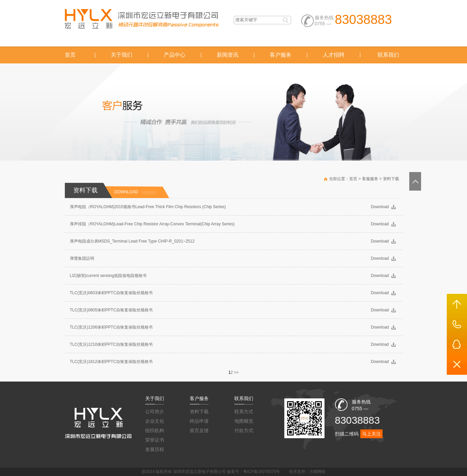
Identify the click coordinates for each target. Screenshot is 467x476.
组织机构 (155, 430)
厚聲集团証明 (82, 258)
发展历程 (155, 449)
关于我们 (122, 55)
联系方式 (244, 412)
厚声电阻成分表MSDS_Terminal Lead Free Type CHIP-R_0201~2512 (132, 241)
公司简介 (155, 412)
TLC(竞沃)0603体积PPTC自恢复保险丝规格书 (111, 293)
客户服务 (281, 55)
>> (236, 372)
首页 (70, 55)
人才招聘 (334, 55)
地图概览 (244, 421)
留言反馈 (199, 430)
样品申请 (199, 421)
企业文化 (155, 421)
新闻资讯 (228, 55)
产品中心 (175, 55)
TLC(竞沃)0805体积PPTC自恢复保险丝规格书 (111, 310)
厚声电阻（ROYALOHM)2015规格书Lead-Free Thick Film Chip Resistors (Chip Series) (148, 207)
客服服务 (370, 179)
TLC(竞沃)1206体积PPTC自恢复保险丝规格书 (111, 327)
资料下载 (391, 179)
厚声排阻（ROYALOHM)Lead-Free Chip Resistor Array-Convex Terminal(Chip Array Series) (152, 224)
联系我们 (388, 55)
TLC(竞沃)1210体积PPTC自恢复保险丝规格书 (111, 344)
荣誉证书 (155, 440)
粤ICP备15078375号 (262, 472)
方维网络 (317, 472)
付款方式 (244, 430)
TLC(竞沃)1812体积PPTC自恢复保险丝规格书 (111, 362)
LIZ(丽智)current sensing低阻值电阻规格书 (108, 276)
